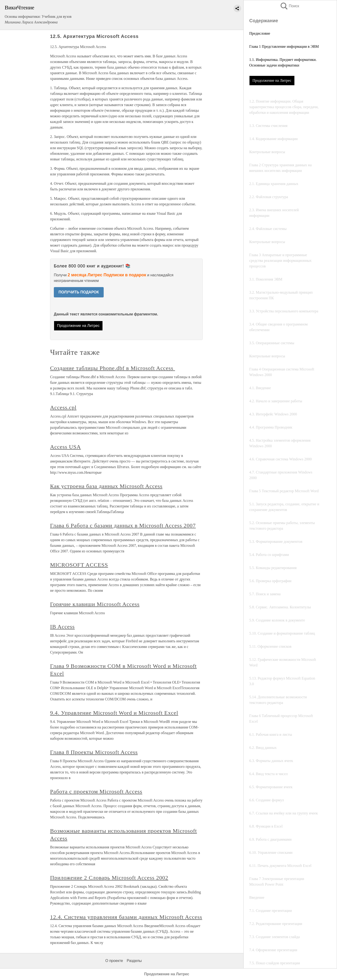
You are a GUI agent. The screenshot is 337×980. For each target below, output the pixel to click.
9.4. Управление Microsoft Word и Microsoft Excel (114, 713)
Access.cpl (63, 407)
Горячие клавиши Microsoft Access (95, 604)
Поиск (289, 6)
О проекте (114, 961)
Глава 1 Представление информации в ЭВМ (284, 46)
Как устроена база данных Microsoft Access (106, 486)
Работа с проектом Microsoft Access (96, 791)
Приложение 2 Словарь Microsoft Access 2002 (109, 878)
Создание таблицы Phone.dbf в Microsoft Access (113, 368)
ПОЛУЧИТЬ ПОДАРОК (79, 292)
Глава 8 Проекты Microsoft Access (94, 752)
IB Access (62, 627)
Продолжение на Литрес (272, 80)
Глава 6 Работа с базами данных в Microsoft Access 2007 (123, 525)
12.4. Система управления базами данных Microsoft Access (126, 917)
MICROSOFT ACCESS (79, 565)
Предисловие (260, 33)
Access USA (66, 447)
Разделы (134, 961)
